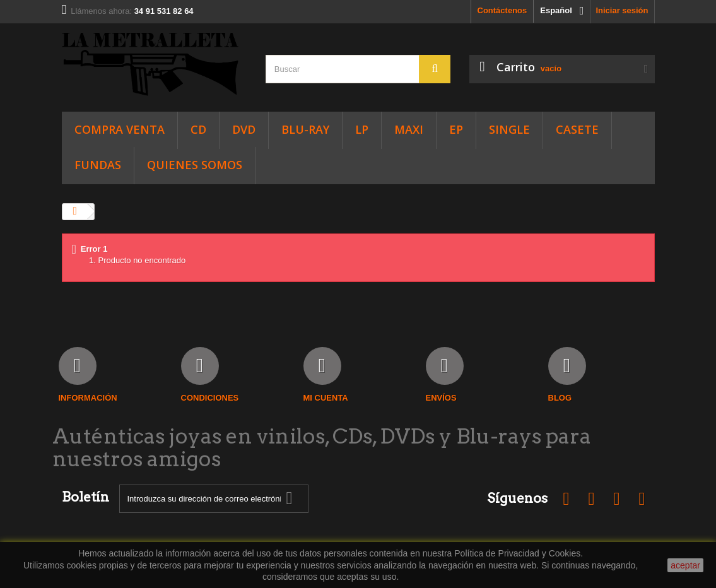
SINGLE (509, 129)
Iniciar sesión (622, 10)
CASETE (577, 129)
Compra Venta (120, 129)
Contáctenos (502, 10)
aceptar (685, 565)
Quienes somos (195, 165)
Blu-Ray (305, 129)
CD (198, 129)
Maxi (409, 129)
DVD (244, 129)
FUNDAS (98, 165)
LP (362, 129)
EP (456, 129)
